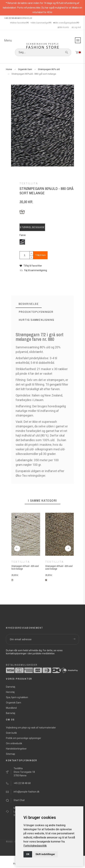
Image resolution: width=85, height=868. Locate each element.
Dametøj (11, 687)
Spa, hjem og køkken (17, 697)
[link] (35, 846)
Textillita (21, 562)
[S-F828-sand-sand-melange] (46, 580)
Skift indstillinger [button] (45, 854)
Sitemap (11, 754)
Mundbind (11, 708)
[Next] (68, 548)
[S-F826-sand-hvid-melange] (12, 580)
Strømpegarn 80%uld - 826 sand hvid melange (25, 567)
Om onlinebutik (14, 743)
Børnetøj (11, 713)
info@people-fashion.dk (27, 792)
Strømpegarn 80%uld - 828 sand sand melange (59, 567)
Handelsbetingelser (16, 749)
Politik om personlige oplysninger (24, 738)
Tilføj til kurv (40, 255)
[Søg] (43, 52)
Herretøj (10, 692)
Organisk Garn (14, 703)
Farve (23, 235)
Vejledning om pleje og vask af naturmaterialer (31, 728)
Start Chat (19, 800)
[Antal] (25, 255)
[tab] (29, 304)
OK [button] (28, 854)
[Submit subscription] (74, 639)
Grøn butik (11, 733)
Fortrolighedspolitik (35, 846)
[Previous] (17, 548)
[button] (31, 266)
